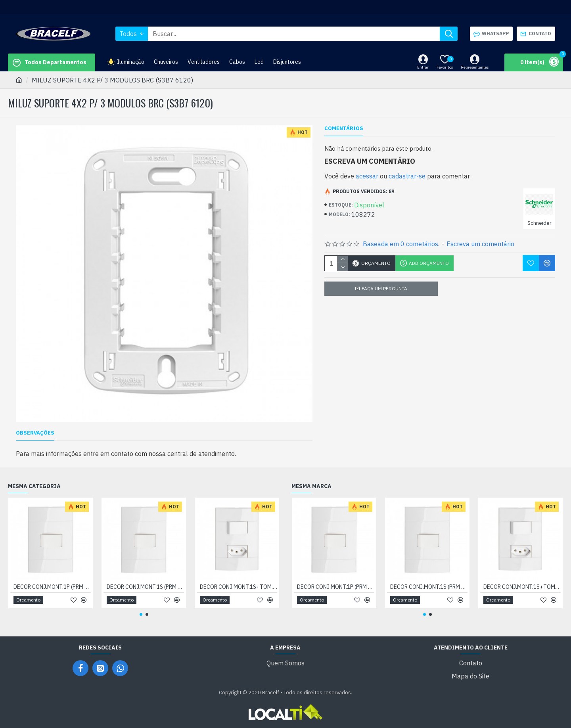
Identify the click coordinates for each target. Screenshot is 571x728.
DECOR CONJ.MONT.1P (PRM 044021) (52, 587)
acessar (367, 176)
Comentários (344, 128)
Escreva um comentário (480, 244)
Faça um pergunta (384, 288)
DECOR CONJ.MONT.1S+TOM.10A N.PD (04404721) (239, 587)
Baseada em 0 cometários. (401, 244)
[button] (141, 614)
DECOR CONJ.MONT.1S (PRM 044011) (145, 587)
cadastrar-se (407, 176)
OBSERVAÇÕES (35, 433)
